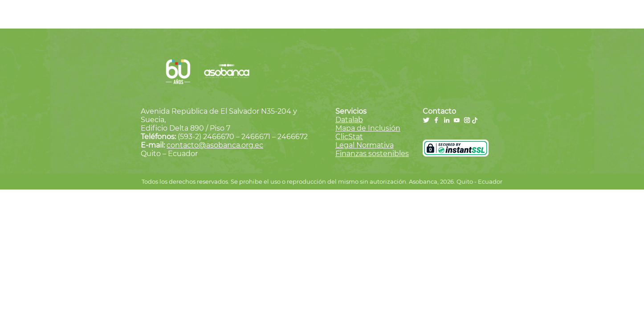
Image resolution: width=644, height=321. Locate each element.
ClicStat (349, 137)
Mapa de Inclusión (368, 128)
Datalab (349, 120)
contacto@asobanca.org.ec (215, 145)
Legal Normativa (365, 145)
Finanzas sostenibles (372, 154)
